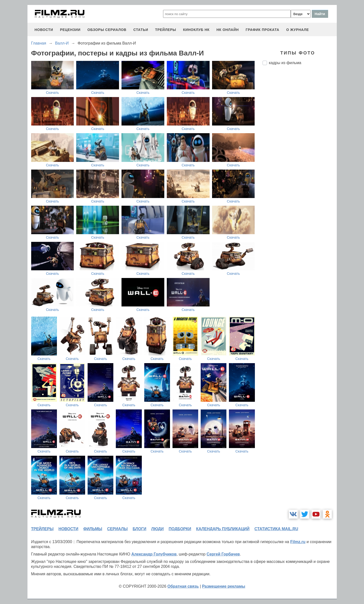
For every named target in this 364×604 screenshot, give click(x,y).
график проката (263, 30)
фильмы (93, 529)
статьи (141, 30)
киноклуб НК (196, 30)
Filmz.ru (298, 542)
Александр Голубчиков (154, 554)
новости (44, 30)
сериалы (117, 529)
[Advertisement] (300, 152)
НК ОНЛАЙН (228, 30)
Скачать (53, 93)
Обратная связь (183, 586)
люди (157, 529)
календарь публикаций (223, 529)
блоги (139, 529)
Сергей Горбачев (223, 554)
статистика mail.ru (276, 529)
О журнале (298, 30)
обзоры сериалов (107, 30)
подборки (180, 529)
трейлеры (166, 30)
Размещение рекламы (224, 586)
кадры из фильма (285, 63)
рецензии (70, 30)
